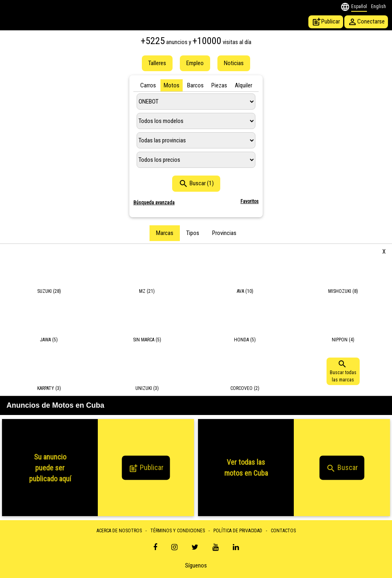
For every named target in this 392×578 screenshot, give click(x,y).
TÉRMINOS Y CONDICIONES (178, 531)
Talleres (157, 63)
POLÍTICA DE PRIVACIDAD (238, 531)
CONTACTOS (283, 531)
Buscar (342, 468)
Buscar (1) (196, 184)
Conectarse (366, 22)
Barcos (195, 85)
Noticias (234, 63)
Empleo (195, 63)
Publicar (326, 22)
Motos (172, 85)
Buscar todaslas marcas (343, 371)
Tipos (193, 233)
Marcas (165, 233)
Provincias (224, 233)
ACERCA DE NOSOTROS (119, 531)
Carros (148, 85)
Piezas (219, 85)
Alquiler (243, 85)
